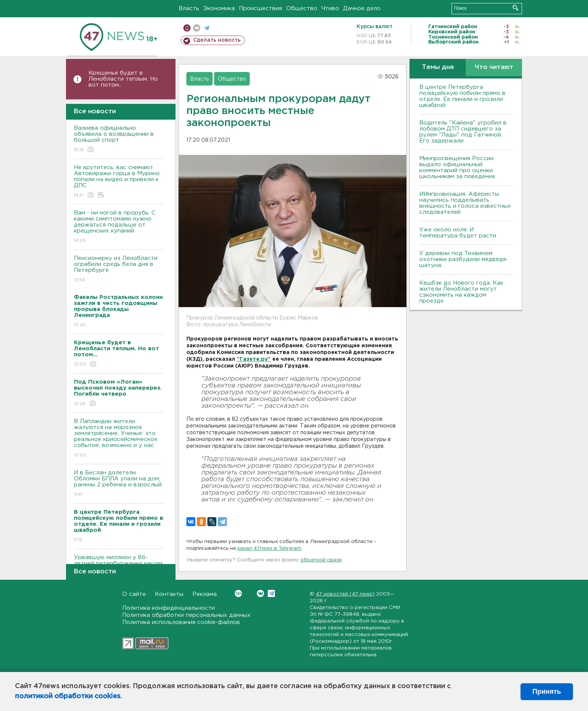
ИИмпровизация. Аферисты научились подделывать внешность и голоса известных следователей (465, 203)
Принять (547, 691)
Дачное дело (362, 8)
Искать (515, 8)
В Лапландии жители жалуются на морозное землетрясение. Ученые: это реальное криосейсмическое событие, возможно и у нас (119, 439)
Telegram (271, 593)
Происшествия (260, 8)
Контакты (169, 594)
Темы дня (438, 67)
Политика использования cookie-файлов (181, 622)
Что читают (494, 67)
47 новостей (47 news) (345, 594)
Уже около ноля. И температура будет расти (458, 233)
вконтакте (197, 28)
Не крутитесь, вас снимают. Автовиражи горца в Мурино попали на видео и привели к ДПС (119, 182)
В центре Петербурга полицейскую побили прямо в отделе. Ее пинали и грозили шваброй (462, 96)
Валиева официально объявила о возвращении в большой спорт (119, 139)
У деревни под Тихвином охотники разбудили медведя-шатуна (464, 259)
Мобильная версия (187, 28)
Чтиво (330, 8)
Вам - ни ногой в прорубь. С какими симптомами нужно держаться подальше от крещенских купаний (119, 227)
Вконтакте (238, 593)
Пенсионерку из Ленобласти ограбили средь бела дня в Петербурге (119, 269)
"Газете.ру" (254, 359)
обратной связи (321, 560)
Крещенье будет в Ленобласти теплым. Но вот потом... (123, 79)
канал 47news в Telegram (269, 548)
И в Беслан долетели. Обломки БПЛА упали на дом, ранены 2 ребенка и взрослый (119, 484)
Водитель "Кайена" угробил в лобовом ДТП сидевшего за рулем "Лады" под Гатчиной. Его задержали (463, 132)
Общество (302, 8)
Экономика (219, 8)
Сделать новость (217, 40)
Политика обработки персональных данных (186, 615)
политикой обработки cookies (68, 696)
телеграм (206, 28)
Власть (189, 8)
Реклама (205, 594)
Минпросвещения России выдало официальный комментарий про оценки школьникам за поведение (457, 167)
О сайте (134, 594)
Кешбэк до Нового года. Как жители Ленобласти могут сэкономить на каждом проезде (461, 292)
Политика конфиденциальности (169, 608)
